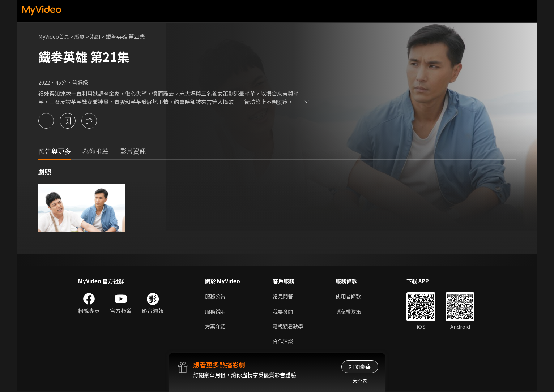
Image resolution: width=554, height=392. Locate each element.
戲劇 (82, 36)
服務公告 (216, 296)
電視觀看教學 (289, 327)
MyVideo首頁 (55, 36)
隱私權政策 (351, 312)
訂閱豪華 (360, 367)
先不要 (360, 380)
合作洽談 (284, 342)
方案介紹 (216, 327)
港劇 (98, 36)
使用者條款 (351, 296)
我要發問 (284, 312)
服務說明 (216, 312)
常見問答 (284, 296)
